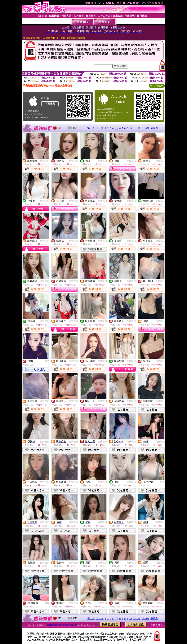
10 (130, 128)
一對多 (46, 361)
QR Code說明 (157, 86)
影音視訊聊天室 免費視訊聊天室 (62, 625)
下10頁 (145, 128)
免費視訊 (45, 161)
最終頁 (154, 128)
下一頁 (137, 128)
